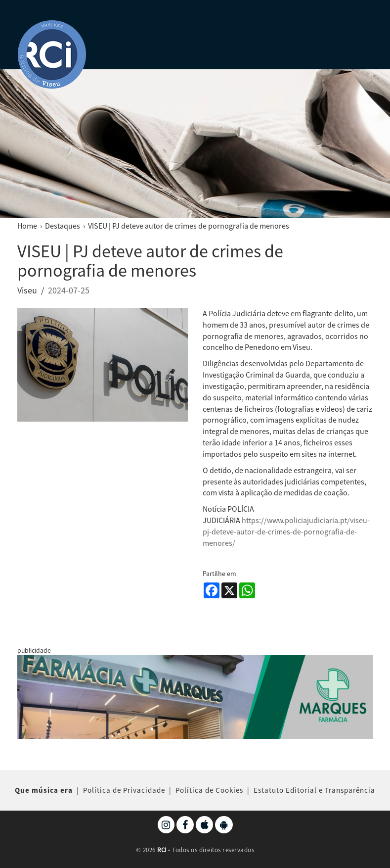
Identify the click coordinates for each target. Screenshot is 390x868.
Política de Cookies (209, 790)
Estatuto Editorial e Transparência (314, 790)
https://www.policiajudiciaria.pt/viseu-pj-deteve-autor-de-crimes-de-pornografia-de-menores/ (286, 531)
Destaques (63, 226)
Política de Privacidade (124, 790)
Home (27, 226)
